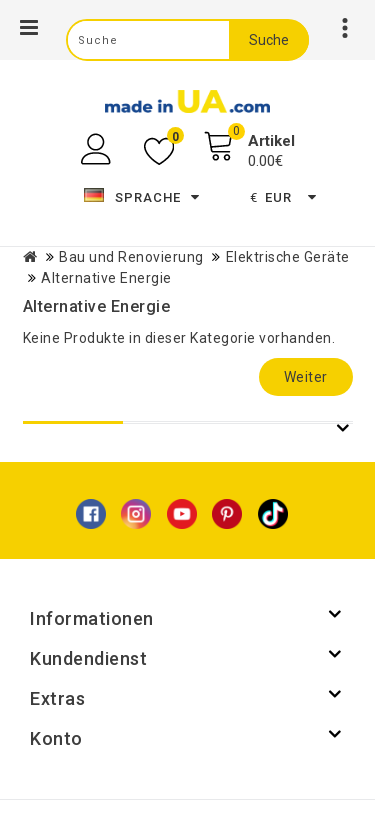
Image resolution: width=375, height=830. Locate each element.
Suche (269, 40)
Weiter (306, 377)
